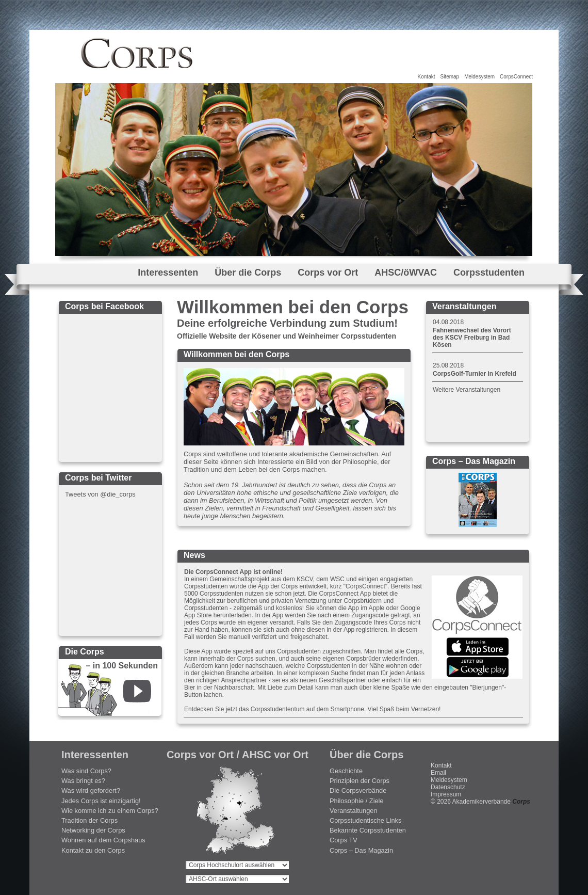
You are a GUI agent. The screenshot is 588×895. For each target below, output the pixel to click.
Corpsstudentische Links (365, 820)
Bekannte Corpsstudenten (368, 830)
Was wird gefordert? (91, 790)
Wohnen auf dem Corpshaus (103, 840)
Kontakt (427, 77)
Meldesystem (479, 77)
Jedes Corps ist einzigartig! (101, 801)
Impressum (446, 794)
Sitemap (450, 77)
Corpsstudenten (489, 273)
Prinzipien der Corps (360, 781)
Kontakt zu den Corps (93, 850)
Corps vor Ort (328, 273)
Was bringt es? (83, 781)
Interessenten (168, 273)
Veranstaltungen (354, 811)
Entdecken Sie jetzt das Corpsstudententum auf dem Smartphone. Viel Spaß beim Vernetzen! (312, 709)
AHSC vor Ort (275, 755)
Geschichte (346, 771)
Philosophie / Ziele (357, 801)
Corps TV (344, 840)
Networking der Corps (93, 830)
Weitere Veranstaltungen (467, 390)
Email (438, 773)
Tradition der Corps (89, 820)
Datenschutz (448, 787)
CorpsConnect (516, 77)
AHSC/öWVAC (406, 273)
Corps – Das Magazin (361, 850)
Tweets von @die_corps (100, 494)
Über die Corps (248, 273)
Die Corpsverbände (358, 790)
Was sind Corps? (86, 771)
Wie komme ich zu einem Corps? (110, 811)
